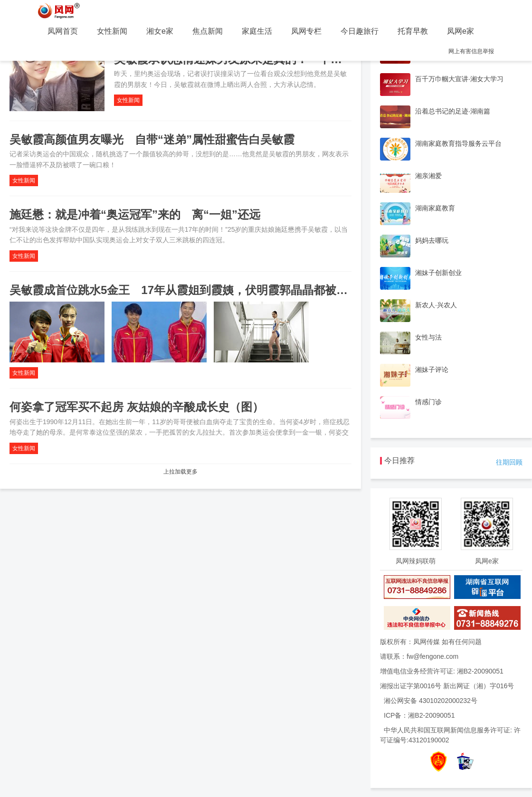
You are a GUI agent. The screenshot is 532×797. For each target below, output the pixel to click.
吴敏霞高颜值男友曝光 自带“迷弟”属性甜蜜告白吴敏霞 (152, 139)
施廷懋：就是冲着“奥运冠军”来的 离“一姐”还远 (135, 214)
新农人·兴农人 (436, 305)
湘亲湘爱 (428, 176)
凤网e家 (461, 31)
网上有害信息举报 (471, 51)
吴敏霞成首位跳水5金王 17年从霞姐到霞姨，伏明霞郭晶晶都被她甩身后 (196, 290)
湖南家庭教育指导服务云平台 (458, 143)
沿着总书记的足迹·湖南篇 (453, 111)
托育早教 (413, 31)
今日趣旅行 (360, 31)
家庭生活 (257, 31)
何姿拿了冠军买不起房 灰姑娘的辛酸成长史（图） (137, 407)
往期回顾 (509, 462)
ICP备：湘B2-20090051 (419, 715)
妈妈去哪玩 (432, 240)
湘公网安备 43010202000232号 (431, 701)
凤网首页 (63, 31)
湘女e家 (160, 31)
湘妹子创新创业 (438, 273)
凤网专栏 (306, 31)
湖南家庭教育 (435, 208)
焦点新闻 (208, 31)
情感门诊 (428, 402)
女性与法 (428, 337)
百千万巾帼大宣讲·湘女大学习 (459, 79)
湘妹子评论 (432, 370)
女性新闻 (112, 31)
